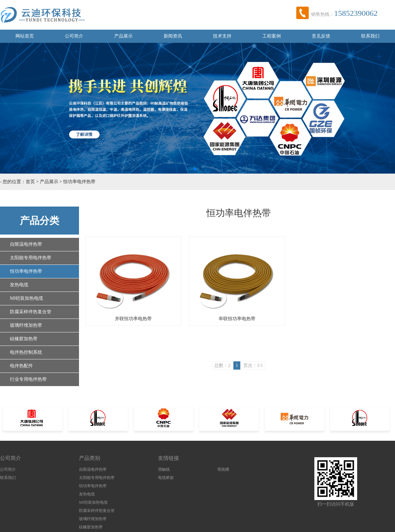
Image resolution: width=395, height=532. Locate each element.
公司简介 (74, 36)
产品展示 (123, 36)
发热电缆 (19, 285)
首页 (30, 182)
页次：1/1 (253, 365)
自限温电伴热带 (26, 244)
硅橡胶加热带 (24, 339)
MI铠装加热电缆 (26, 298)
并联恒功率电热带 (133, 319)
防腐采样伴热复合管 (31, 312)
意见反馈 (321, 36)
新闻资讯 (173, 36)
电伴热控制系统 (26, 352)
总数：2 (222, 365)
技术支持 (222, 36)
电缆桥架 (166, 478)
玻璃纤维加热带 (26, 325)
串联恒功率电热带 (237, 319)
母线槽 (223, 469)
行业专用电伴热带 (28, 379)
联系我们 (370, 36)
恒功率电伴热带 (79, 182)
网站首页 (25, 36)
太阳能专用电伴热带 (31, 258)
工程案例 (272, 36)
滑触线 (164, 469)
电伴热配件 (21, 366)
